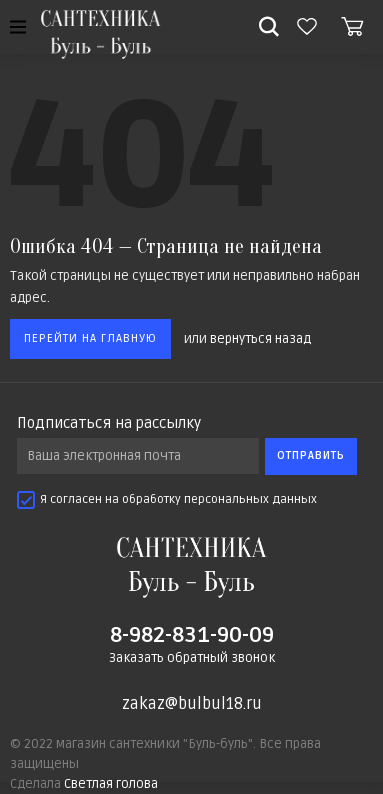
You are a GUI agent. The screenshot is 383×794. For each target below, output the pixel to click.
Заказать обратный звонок (192, 658)
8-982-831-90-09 (192, 635)
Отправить (311, 455)
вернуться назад (260, 339)
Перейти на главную (90, 338)
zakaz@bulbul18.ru (192, 704)
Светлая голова (111, 784)
